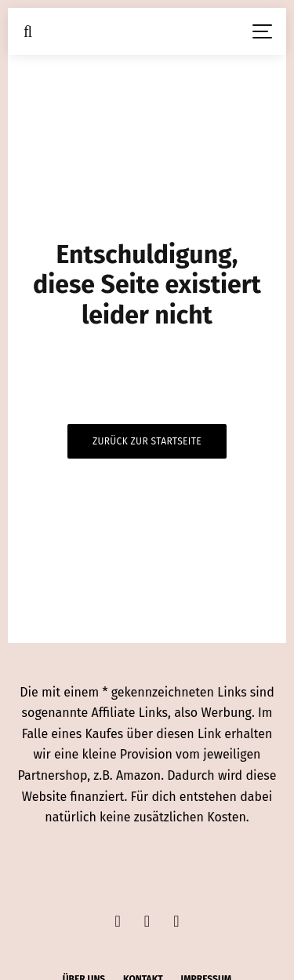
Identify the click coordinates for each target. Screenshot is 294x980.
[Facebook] (118, 921)
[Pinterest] (176, 921)
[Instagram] (147, 921)
